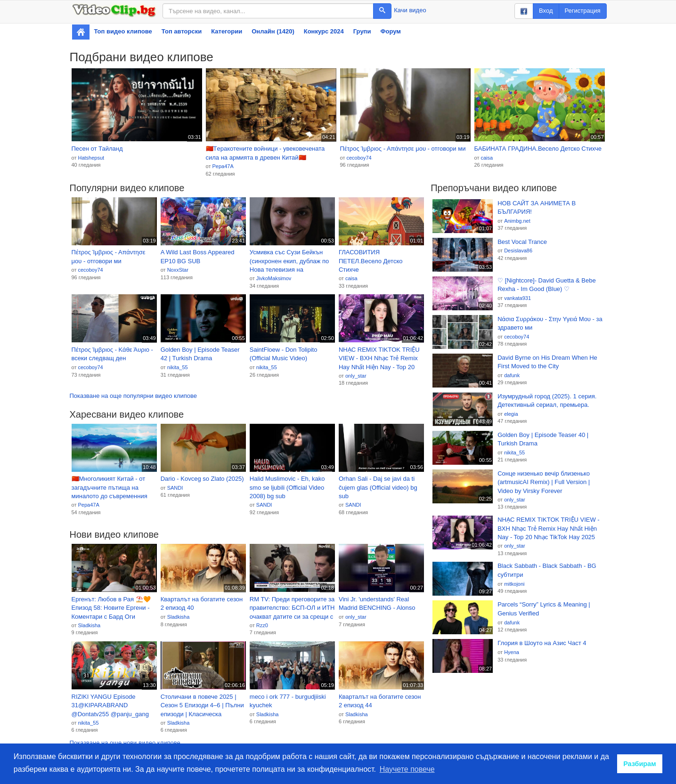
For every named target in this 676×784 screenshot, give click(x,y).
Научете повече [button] (407, 769)
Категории (227, 31)
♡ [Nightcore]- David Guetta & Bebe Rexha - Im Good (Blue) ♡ (547, 285)
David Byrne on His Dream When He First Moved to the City (547, 362)
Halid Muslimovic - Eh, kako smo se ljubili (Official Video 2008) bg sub (287, 487)
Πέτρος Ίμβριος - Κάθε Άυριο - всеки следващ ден (112, 354)
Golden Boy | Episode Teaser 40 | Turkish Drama (543, 439)
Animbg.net (517, 221)
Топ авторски (182, 31)
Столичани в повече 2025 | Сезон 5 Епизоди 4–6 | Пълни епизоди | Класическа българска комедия (202, 706)
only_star (356, 376)
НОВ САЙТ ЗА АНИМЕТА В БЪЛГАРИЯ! (537, 208)
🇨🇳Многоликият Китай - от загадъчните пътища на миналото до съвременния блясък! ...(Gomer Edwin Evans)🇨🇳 (110, 488)
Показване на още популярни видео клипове (133, 396)
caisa (487, 158)
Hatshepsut (91, 158)
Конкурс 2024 (324, 31)
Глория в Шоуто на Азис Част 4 (542, 643)
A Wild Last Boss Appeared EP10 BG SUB (198, 257)
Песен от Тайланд (97, 149)
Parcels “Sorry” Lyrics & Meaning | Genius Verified (544, 609)
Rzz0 (262, 625)
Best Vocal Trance (522, 242)
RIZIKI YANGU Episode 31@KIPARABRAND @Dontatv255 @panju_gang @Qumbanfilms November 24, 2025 (113, 706)
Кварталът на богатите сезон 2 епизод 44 (380, 701)
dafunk (512, 375)
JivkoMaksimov (274, 278)
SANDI (175, 488)
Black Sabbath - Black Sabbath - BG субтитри (547, 570)
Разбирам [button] (640, 764)
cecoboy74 (359, 158)
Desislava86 (518, 251)
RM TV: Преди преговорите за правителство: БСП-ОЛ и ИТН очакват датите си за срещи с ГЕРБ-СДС (292, 608)
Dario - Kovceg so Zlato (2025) (202, 479)
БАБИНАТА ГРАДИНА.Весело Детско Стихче (538, 149)
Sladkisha (89, 625)
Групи (362, 31)
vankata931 (517, 298)
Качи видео (410, 10)
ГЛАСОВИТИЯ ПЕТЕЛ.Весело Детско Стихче (371, 261)
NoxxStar (178, 270)
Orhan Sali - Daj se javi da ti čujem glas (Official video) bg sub (378, 487)
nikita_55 (178, 367)
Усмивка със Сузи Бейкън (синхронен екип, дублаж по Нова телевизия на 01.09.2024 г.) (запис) (289, 261)
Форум (390, 31)
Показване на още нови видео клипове (125, 743)
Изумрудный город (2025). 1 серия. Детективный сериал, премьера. (547, 401)
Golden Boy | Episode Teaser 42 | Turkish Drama (200, 354)
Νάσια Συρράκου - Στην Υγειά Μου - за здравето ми (550, 323)
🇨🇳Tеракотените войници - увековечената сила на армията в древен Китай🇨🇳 (265, 153)
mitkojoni (514, 584)
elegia (511, 414)
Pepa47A (223, 166)
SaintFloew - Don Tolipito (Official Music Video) (284, 354)
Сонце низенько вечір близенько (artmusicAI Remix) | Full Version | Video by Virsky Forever (544, 482)
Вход (546, 11)
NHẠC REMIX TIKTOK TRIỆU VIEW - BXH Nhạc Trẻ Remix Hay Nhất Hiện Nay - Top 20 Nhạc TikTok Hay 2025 (379, 359)
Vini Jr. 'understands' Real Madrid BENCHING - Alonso (377, 604)
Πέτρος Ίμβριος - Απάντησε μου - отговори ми (403, 149)
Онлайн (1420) (273, 31)
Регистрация (583, 11)
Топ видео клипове (123, 31)
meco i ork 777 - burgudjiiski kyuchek (288, 701)
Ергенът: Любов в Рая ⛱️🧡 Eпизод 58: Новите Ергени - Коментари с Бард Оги (111, 608)
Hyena (512, 652)
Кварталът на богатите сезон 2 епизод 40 (202, 604)
